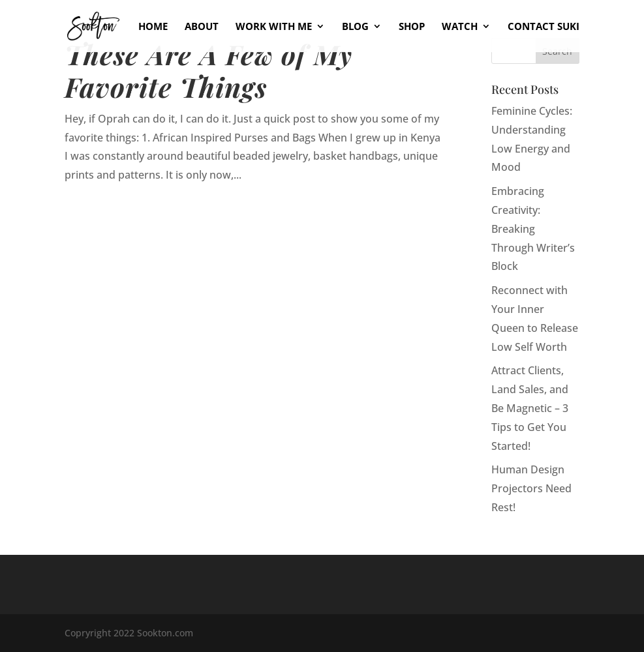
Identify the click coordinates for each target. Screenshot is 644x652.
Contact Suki (544, 27)
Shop (412, 27)
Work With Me (274, 27)
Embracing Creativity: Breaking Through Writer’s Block (533, 229)
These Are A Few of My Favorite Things (208, 70)
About (202, 27)
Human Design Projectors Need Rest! (531, 488)
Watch (460, 27)
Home (153, 27)
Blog (355, 27)
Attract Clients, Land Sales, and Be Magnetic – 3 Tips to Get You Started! (530, 408)
